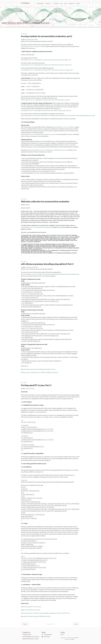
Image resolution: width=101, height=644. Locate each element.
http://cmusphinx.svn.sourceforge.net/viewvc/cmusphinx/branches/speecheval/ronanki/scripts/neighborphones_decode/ (58, 116)
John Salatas (30, 389)
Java (62, 4)
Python (56, 4)
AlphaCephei (48, 635)
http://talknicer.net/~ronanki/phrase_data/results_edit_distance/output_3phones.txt (46, 65)
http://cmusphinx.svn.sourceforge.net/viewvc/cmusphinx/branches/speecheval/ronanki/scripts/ (50, 274)
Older (76, 624)
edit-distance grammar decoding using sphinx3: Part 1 (39, 369)
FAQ (65, 4)
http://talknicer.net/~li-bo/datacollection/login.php (37, 227)
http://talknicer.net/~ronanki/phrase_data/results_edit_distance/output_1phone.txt (46, 60)
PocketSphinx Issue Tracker (31, 637)
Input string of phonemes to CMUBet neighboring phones (40, 373)
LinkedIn (47, 637)
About (78, 4)
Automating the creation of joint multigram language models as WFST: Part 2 (46, 613)
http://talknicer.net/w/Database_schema (62, 237)
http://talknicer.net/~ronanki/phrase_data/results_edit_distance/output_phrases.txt (46, 111)
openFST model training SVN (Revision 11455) (37, 616)
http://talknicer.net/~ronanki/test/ (31, 46)
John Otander (75, 638)
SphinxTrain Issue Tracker (31, 639)
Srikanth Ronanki (32, 40)
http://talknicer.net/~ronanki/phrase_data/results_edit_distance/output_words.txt (45, 100)
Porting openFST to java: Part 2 (32, 607)
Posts (62, 635)
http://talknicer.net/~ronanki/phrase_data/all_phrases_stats (49, 150)
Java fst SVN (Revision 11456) (31, 610)
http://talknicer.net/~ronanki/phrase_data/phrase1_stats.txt (39, 134)
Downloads (40, 4)
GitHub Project (27, 635)
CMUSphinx (25, 3)
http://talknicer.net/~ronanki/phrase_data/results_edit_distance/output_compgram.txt (47, 70)
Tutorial (48, 4)
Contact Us (72, 4)
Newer (25, 624)
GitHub (73, 639)
